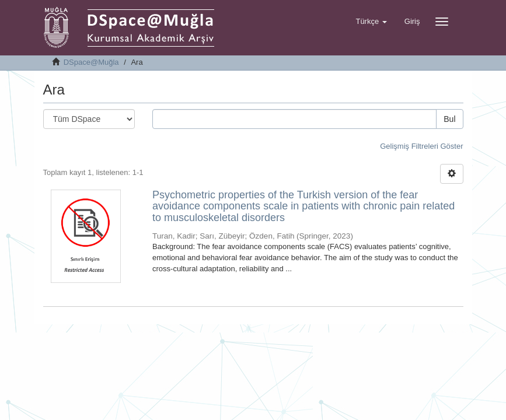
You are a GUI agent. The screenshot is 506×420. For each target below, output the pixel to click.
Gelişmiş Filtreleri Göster (421, 146)
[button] (371, 22)
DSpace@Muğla (91, 62)
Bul (449, 119)
